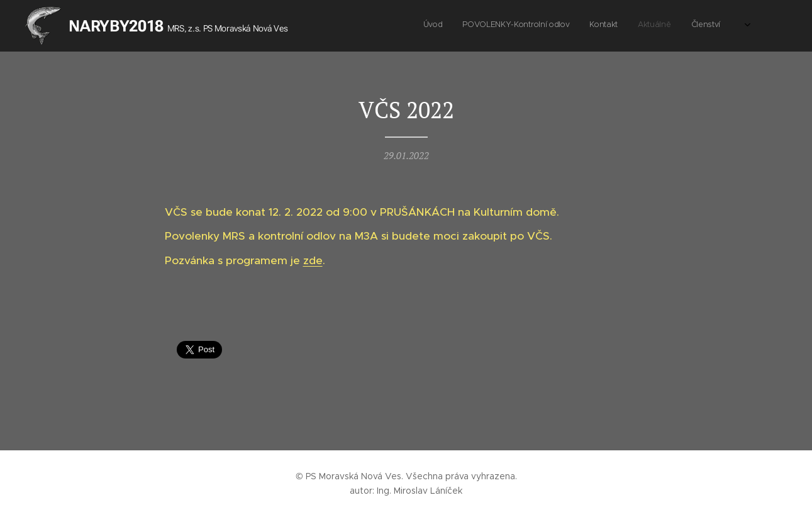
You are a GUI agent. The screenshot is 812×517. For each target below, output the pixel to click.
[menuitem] (643, 26)
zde (312, 260)
